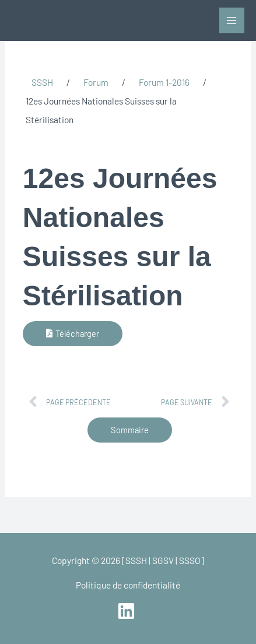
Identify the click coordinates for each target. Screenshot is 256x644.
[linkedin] (128, 611)
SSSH (42, 82)
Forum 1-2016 (164, 82)
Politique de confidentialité (128, 585)
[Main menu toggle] (232, 20)
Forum (96, 82)
